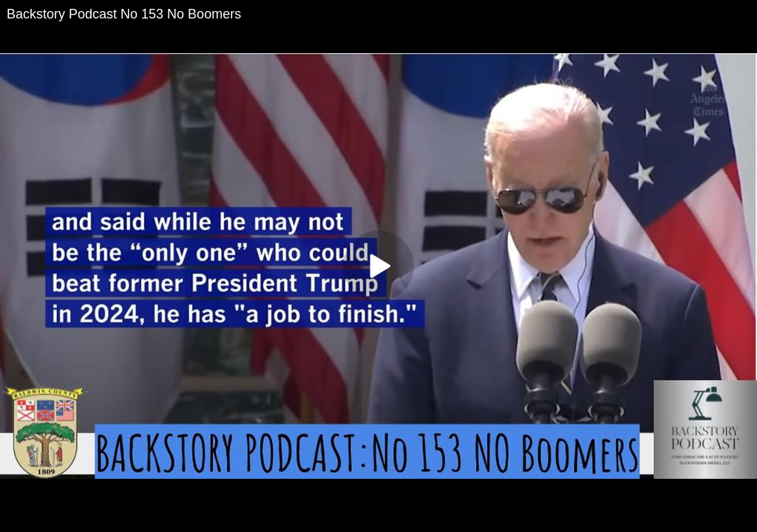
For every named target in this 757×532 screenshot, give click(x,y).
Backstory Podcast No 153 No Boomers (124, 14)
